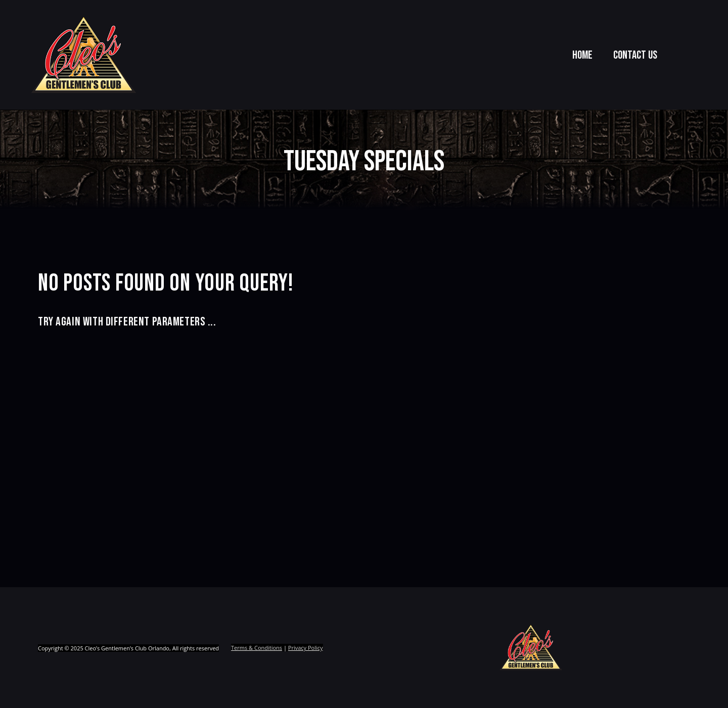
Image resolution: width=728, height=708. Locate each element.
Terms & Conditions (257, 648)
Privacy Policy (306, 648)
